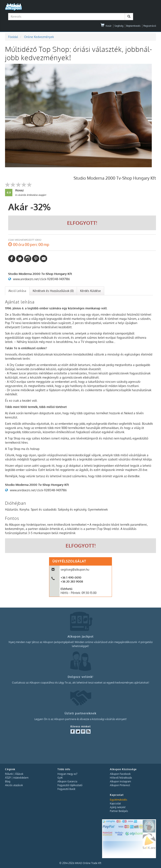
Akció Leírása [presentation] (17, 291)
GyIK (60, 778)
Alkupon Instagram (120, 781)
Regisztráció (150, 26)
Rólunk (9, 774)
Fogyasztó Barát (66, 789)
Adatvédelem (21, 778)
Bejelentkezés (133, 26)
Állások (19, 774)
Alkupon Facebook (120, 774)
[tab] (17, 291)
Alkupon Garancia (67, 781)
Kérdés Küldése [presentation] (90, 291)
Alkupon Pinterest (120, 785)
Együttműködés (119, 800)
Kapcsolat (115, 803)
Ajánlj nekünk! (118, 807)
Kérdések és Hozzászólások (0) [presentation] (53, 291)
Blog (8, 781)
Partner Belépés (119, 811)
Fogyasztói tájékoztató (70, 785)
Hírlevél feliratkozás (121, 778)
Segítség (119, 26)
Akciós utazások (14, 785)
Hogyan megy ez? (67, 774)
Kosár (106, 26)
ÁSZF (8, 778)
